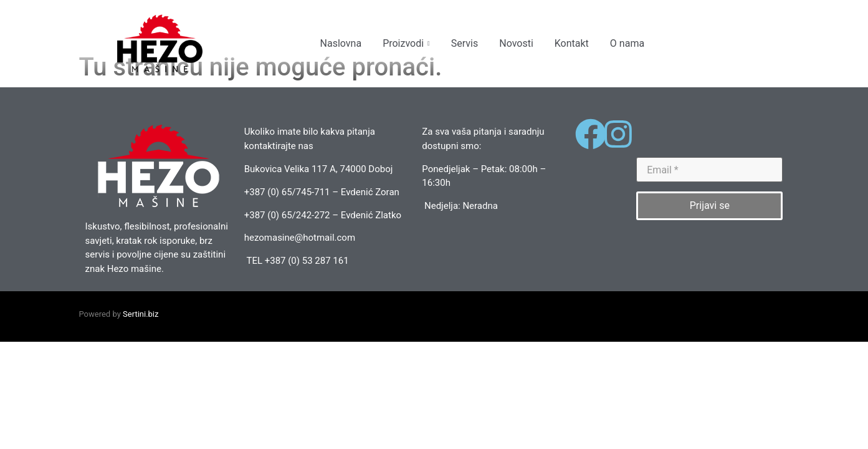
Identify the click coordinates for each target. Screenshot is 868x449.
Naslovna (341, 43)
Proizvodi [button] (406, 43)
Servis (465, 43)
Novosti (516, 43)
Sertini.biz (141, 354)
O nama (627, 43)
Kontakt (572, 43)
